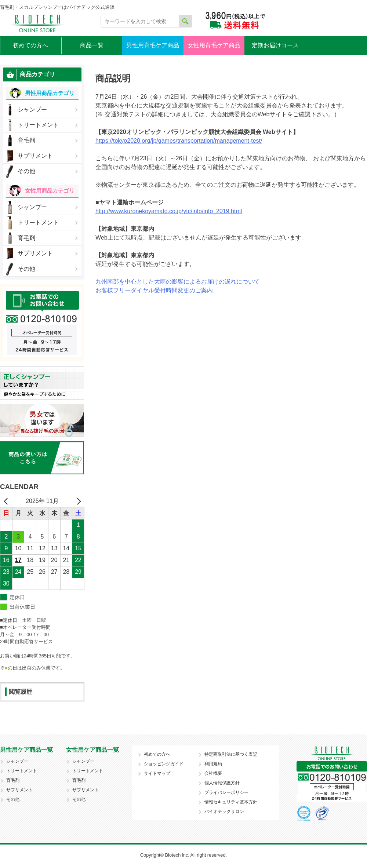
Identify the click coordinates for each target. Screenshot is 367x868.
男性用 (50, 93)
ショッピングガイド (164, 764)
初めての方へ (30, 45)
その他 (26, 171)
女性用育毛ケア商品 (214, 45)
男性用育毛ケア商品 (153, 45)
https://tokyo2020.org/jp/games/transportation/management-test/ (179, 141)
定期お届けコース (275, 45)
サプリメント (35, 156)
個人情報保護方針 (222, 783)
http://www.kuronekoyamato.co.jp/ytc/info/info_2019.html (169, 211)
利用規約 (213, 764)
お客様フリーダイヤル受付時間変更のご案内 (154, 290)
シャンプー (32, 110)
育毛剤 (26, 140)
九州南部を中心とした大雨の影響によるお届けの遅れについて (178, 282)
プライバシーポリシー (226, 792)
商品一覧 (92, 45)
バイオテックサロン (224, 812)
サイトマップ (157, 773)
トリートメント (38, 125)
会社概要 (213, 773)
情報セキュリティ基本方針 (231, 802)
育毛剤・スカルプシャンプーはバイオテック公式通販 (57, 7)
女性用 (50, 191)
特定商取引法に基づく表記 (231, 754)
